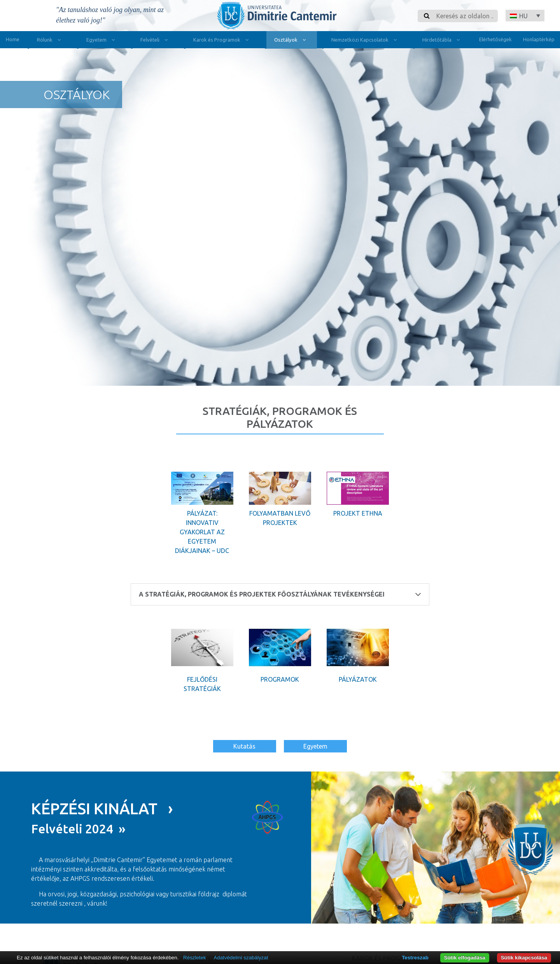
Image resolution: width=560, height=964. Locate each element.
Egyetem (102, 41)
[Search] (465, 16)
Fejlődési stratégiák (202, 684)
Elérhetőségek (495, 39)
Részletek (195, 958)
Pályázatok (358, 679)
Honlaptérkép (539, 39)
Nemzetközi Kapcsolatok (366, 41)
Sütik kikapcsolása (524, 958)
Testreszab (415, 958)
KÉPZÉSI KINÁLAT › (102, 808)
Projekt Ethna (358, 513)
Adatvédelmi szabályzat (241, 958)
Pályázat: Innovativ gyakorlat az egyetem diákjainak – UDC (202, 532)
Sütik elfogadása (465, 958)
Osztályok (292, 41)
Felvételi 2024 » (78, 828)
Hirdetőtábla (443, 41)
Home (13, 39)
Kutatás (244, 746)
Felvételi (156, 41)
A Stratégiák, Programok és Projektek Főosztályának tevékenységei (280, 594)
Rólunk (51, 41)
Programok (280, 679)
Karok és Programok (223, 41)
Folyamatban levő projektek (280, 518)
